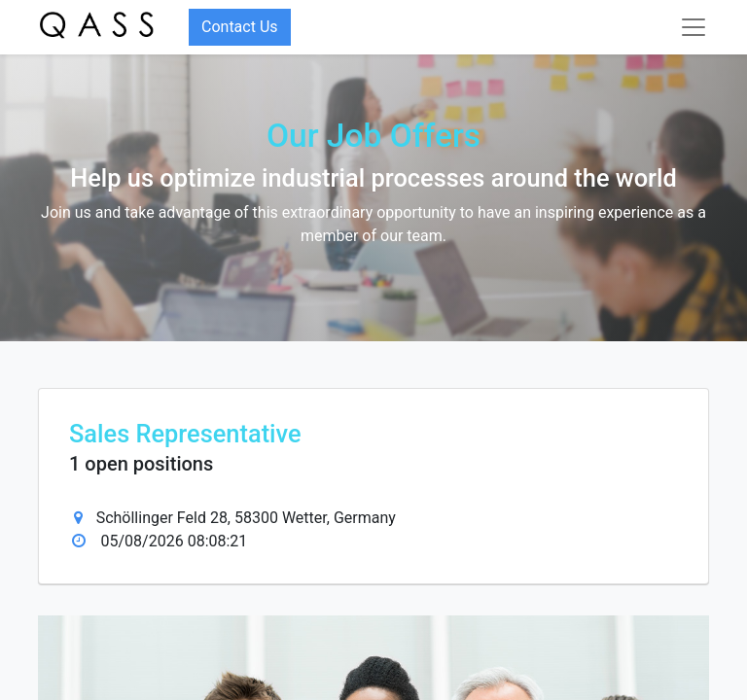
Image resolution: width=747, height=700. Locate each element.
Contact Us (240, 27)
